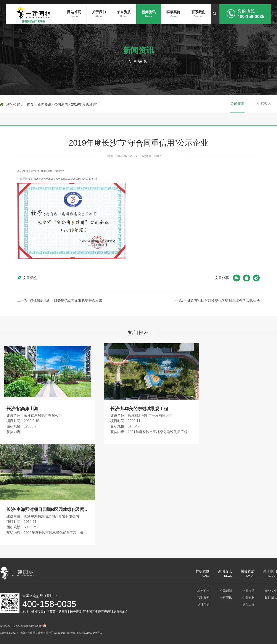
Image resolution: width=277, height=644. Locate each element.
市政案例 (203, 597)
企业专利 (248, 597)
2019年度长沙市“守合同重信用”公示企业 (87, 105)
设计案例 (203, 604)
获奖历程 (248, 604)
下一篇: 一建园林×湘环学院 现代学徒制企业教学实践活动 (216, 300)
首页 (30, 104)
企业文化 (271, 591)
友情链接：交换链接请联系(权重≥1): (23, 626)
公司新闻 (61, 104)
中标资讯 (264, 104)
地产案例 (203, 591)
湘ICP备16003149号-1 (89, 633)
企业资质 (248, 591)
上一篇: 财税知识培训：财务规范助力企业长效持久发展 (60, 300)
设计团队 (271, 597)
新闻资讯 (44, 104)
